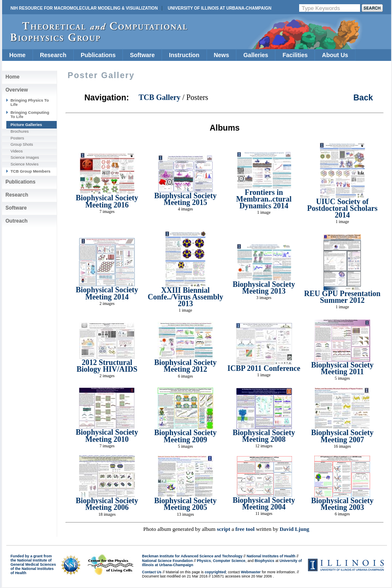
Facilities (295, 55)
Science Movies (25, 164)
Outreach (17, 221)
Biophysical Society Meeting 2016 (107, 201)
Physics (204, 561)
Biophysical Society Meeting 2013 (264, 288)
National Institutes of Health (271, 556)
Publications (98, 55)
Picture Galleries (26, 125)
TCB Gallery (160, 97)
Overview (17, 90)
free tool (245, 529)
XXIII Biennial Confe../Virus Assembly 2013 (185, 297)
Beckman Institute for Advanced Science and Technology (192, 556)
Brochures (20, 131)
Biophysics (264, 561)
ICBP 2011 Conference (264, 368)
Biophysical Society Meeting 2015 (185, 199)
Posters (17, 138)
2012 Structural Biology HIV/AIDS (107, 366)
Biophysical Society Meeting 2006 (107, 504)
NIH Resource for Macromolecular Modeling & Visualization (84, 8)
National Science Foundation (167, 561)
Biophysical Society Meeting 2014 (107, 293)
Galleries (256, 55)
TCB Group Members (30, 171)
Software (142, 55)
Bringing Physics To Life (30, 102)
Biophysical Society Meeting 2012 (185, 366)
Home (17, 55)
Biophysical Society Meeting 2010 (107, 436)
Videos (17, 151)
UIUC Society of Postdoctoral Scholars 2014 (342, 209)
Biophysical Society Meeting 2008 (264, 436)
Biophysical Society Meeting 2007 (342, 436)
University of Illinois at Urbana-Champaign (220, 8)
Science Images (25, 157)
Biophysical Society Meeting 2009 (185, 436)
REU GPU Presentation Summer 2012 (342, 297)
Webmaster (251, 572)
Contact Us (152, 572)
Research (53, 55)
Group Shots (22, 144)
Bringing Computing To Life (30, 114)
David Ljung (294, 529)
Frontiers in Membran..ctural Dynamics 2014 (264, 199)
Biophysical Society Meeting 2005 (185, 504)
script (224, 529)
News (222, 55)
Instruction (184, 55)
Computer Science (229, 561)
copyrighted (215, 572)
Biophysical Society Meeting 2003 (342, 504)
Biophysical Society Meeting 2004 (264, 504)
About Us (335, 55)
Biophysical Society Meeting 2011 (342, 368)
